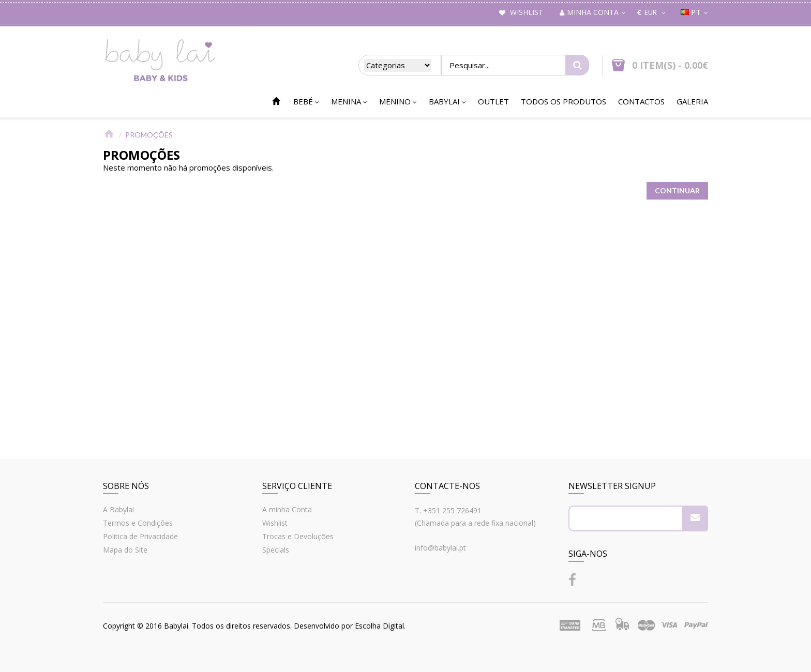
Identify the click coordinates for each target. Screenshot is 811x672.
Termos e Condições (138, 523)
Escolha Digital (379, 626)
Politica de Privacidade (140, 536)
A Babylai (118, 509)
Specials (276, 550)
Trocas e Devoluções (298, 536)
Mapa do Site (125, 550)
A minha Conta (287, 509)
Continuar (677, 190)
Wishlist (275, 523)
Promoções (149, 135)
